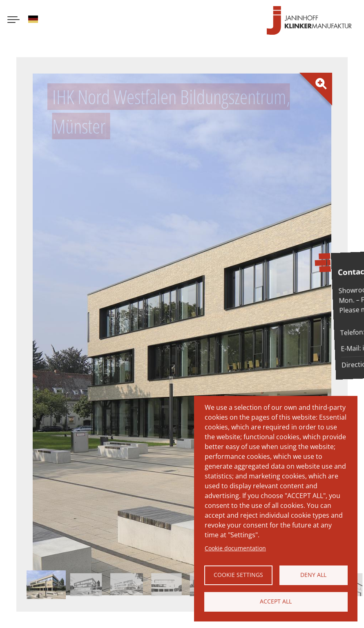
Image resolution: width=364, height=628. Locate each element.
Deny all (313, 575)
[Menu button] (13, 20)
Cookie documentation (235, 548)
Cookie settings (238, 575)
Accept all (276, 601)
